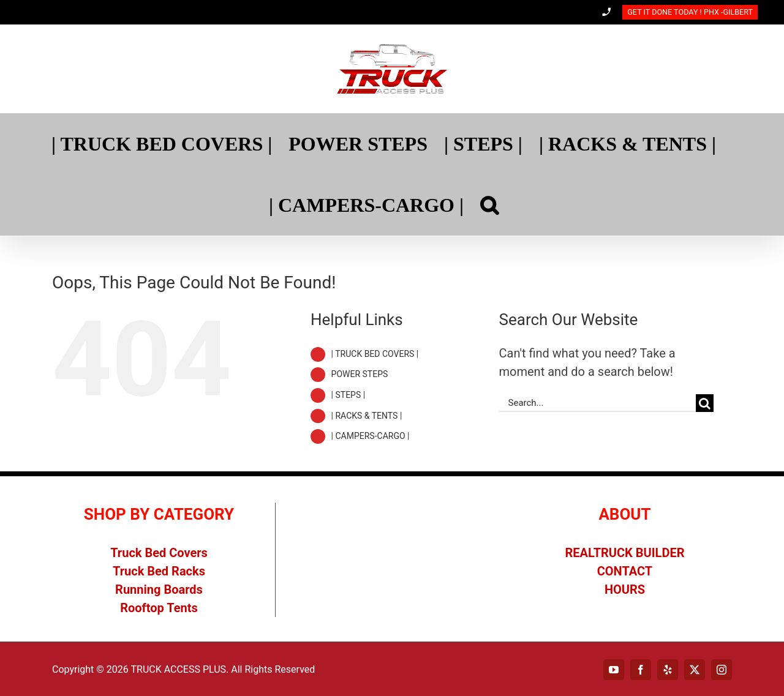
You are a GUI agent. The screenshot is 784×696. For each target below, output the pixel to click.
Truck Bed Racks (159, 571)
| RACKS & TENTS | (367, 416)
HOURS (625, 589)
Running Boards (159, 589)
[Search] (489, 205)
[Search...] (597, 403)
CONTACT (625, 571)
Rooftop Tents (159, 608)
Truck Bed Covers (159, 553)
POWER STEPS (360, 374)
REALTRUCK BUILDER (625, 553)
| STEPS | (349, 395)
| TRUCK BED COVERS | (375, 354)
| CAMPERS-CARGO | (371, 436)
